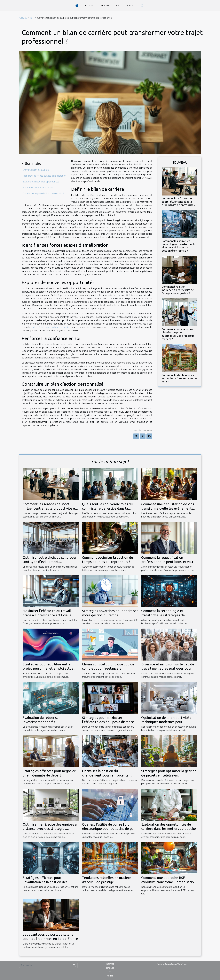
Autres (130, 6)
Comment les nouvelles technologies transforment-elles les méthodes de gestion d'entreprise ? (178, 246)
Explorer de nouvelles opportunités (41, 182)
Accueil (23, 18)
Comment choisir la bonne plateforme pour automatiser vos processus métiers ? (178, 334)
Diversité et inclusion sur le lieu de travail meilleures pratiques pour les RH (169, 669)
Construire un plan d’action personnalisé (43, 193)
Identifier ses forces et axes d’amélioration (45, 176)
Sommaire (33, 164)
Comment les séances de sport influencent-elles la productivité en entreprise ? (178, 202)
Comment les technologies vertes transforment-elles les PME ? (179, 378)
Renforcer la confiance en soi (38, 188)
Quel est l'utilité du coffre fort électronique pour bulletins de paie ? (109, 829)
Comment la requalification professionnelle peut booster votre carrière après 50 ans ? (168, 562)
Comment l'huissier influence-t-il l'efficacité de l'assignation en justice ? (178, 290)
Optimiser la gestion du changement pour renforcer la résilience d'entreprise (105, 775)
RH (118, 6)
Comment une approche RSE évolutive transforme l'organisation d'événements (169, 882)
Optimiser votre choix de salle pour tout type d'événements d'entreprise (50, 562)
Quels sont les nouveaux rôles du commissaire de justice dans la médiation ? (107, 508)
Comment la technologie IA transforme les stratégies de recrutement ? (163, 615)
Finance (105, 6)
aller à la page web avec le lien (52, 327)
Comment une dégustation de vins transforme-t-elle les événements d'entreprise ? (168, 508)
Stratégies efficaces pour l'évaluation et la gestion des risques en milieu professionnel (47, 882)
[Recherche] (45, 965)
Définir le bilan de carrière (36, 170)
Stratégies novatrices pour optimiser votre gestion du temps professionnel (110, 615)
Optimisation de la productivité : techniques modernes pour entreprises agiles (166, 722)
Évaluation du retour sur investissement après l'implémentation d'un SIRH (44, 722)
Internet (89, 6)
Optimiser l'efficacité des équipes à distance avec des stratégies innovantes (50, 829)
